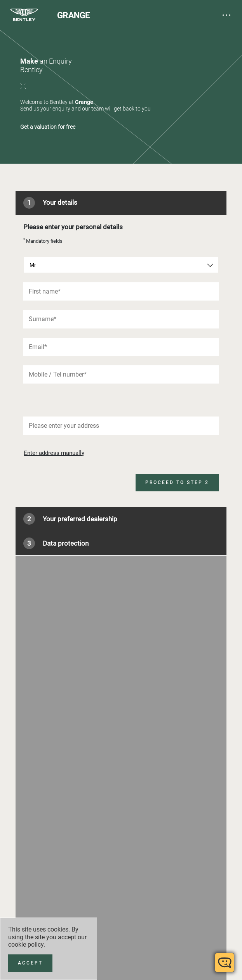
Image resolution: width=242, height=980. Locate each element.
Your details (50, 203)
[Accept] (30, 963)
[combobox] (121, 265)
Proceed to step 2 (177, 482)
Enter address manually (54, 453)
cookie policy (26, 945)
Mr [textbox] (33, 265)
